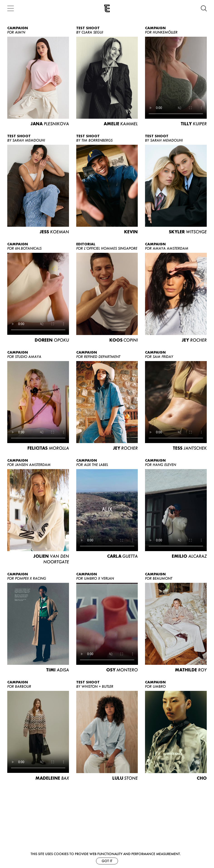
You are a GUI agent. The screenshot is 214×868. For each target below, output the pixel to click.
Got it (107, 861)
